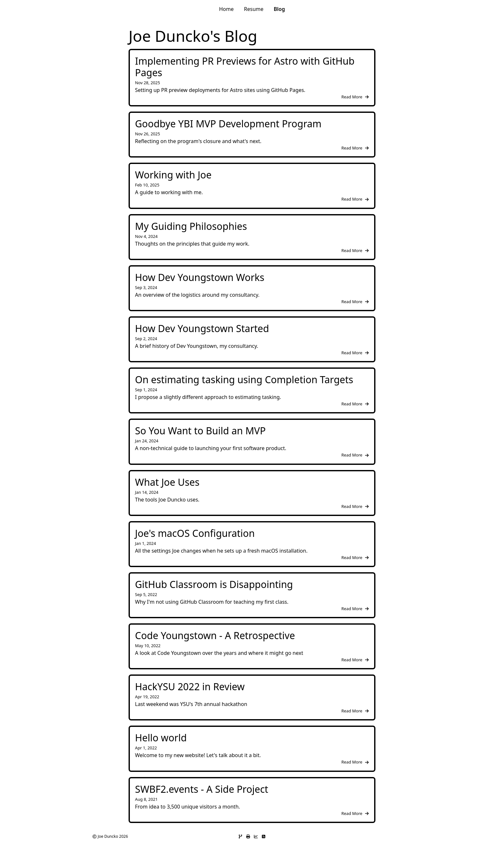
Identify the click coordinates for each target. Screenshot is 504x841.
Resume (254, 9)
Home (226, 9)
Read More (355, 97)
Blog (279, 9)
